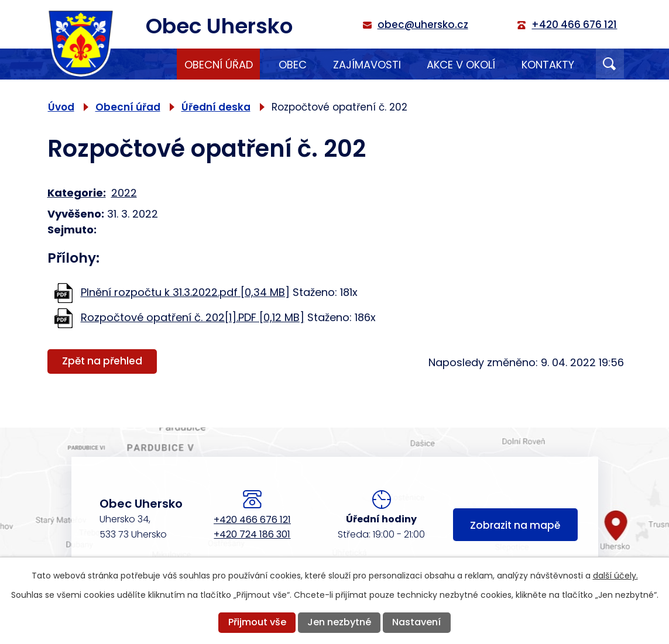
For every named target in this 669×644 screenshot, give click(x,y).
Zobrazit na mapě (515, 525)
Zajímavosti (367, 65)
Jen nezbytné (339, 622)
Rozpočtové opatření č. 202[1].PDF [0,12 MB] (193, 317)
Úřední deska (216, 107)
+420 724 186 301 (252, 534)
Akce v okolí (461, 65)
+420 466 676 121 (252, 520)
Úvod (151, 64)
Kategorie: (77, 193)
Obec (293, 65)
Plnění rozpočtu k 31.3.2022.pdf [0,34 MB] (185, 292)
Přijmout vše (257, 622)
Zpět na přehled (102, 361)
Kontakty (548, 65)
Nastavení (416, 622)
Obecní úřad (219, 65)
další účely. (615, 576)
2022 (124, 193)
